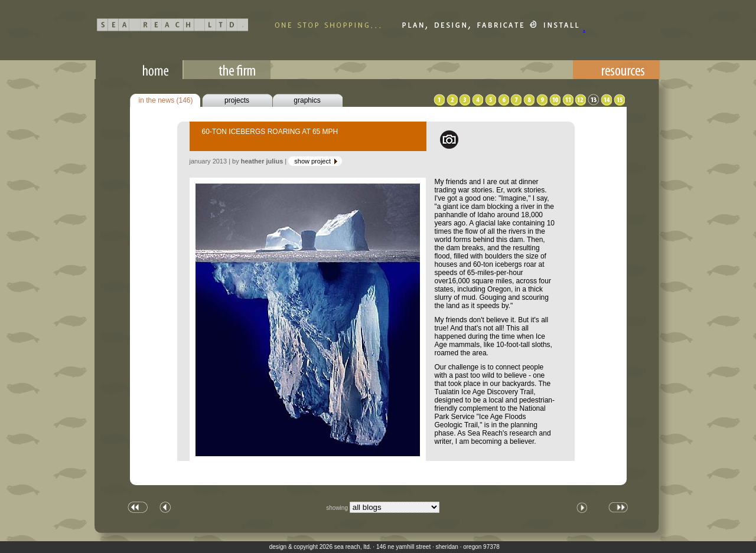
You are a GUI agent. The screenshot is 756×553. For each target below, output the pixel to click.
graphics (307, 100)
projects (237, 100)
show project (317, 161)
